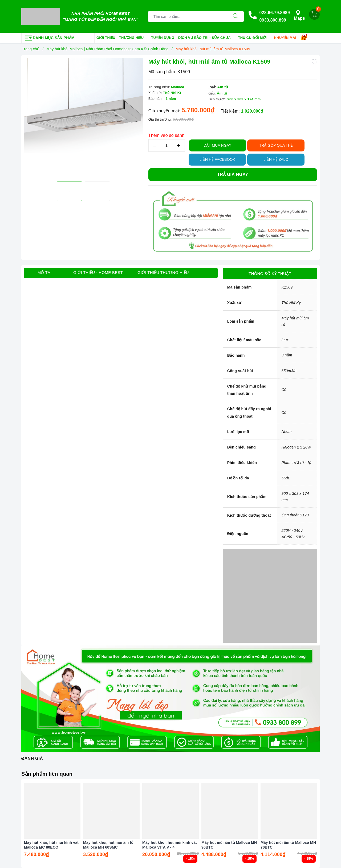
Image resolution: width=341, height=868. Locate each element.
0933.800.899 (273, 20)
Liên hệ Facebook (217, 159)
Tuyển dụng (163, 38)
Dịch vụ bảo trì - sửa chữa (206, 38)
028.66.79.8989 (275, 13)
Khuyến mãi (287, 38)
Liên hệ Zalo (276, 159)
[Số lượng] (167, 145)
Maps (299, 15)
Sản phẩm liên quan (47, 774)
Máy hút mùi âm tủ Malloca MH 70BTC (288, 845)
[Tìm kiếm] (236, 17)
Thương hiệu (133, 38)
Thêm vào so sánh (167, 135)
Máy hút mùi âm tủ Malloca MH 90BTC (229, 845)
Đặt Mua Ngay (217, 145)
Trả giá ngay (233, 174)
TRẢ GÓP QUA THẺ (276, 145)
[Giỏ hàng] (314, 14)
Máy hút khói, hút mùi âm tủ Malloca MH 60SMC (108, 845)
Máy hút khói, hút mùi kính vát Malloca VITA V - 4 (170, 845)
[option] (84, 118)
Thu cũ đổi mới (254, 38)
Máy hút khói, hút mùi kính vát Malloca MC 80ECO (51, 845)
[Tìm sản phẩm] (188, 17)
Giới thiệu (106, 38)
